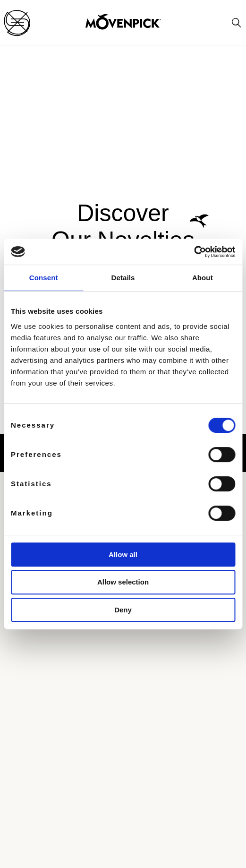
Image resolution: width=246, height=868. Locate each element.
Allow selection (123, 582)
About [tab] (203, 278)
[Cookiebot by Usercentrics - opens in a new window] (194, 252)
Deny (123, 610)
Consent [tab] (44, 278)
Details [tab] (123, 278)
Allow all (123, 554)
